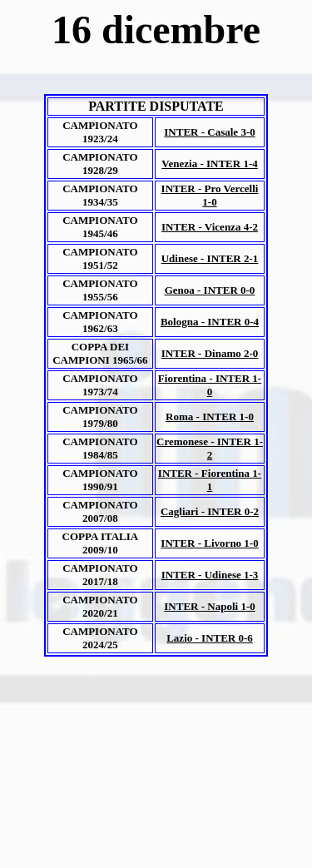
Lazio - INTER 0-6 (210, 638)
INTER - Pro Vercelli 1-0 (210, 195)
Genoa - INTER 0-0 (210, 290)
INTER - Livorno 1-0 (209, 543)
